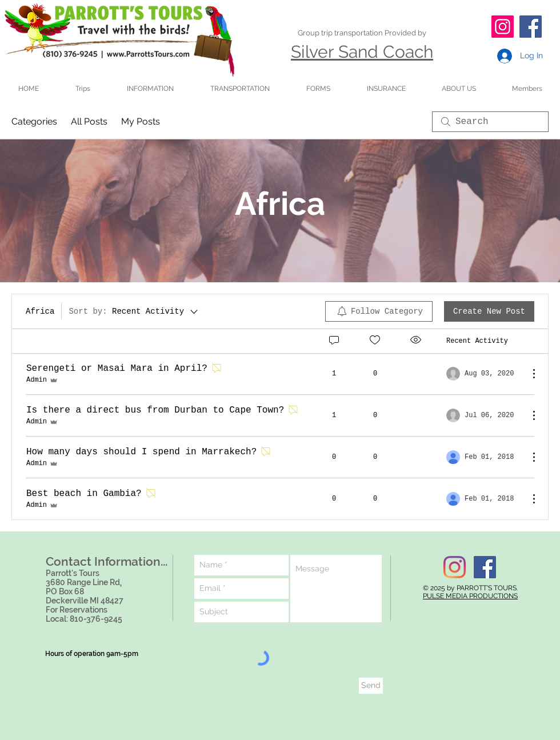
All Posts (89, 121)
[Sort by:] (134, 311)
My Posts (141, 121)
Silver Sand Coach (362, 52)
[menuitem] (379, 311)
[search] (490, 122)
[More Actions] (528, 374)
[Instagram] (503, 27)
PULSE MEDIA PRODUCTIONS (470, 596)
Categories (34, 121)
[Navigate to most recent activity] (483, 374)
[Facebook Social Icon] (485, 567)
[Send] (371, 686)
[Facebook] (531, 27)
